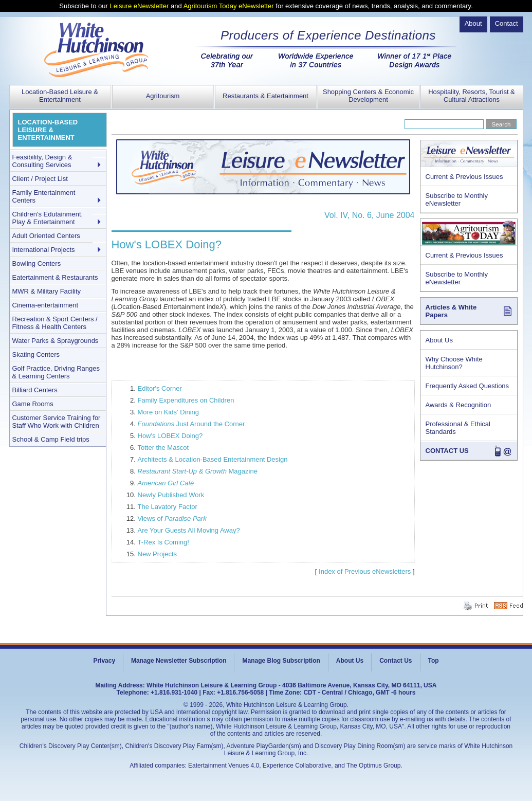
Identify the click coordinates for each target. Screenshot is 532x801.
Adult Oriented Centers (46, 236)
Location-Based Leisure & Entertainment (60, 96)
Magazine (198, 471)
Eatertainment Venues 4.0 (224, 766)
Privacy (104, 661)
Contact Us (396, 661)
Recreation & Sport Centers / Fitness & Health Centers (55, 323)
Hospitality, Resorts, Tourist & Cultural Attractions (472, 96)
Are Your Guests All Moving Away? (189, 530)
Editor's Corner (160, 388)
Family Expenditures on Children (186, 400)
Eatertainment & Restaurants (55, 277)
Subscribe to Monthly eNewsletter (457, 199)
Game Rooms (33, 404)
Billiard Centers (35, 390)
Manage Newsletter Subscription (179, 661)
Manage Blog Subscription (281, 661)
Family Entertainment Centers (44, 196)
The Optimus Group (373, 766)
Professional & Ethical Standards (458, 428)
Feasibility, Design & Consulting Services (42, 161)
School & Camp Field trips (51, 439)
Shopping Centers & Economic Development (368, 96)
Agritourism (163, 96)
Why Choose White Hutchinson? (454, 363)
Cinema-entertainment (45, 305)
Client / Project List (40, 179)
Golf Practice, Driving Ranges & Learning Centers (56, 372)
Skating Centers (36, 354)
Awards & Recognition (458, 405)
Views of (172, 518)
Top (434, 661)
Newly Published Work (171, 495)
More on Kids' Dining (169, 412)
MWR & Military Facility (47, 291)
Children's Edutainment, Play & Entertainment (48, 218)
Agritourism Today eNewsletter (229, 6)
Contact (507, 23)
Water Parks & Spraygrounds (56, 341)
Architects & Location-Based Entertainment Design (213, 459)
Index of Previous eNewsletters (365, 571)
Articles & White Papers (451, 311)
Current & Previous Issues (464, 177)
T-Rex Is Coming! (163, 542)
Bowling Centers (37, 263)
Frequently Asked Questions (467, 386)
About (473, 23)
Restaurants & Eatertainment (265, 96)
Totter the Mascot (163, 448)
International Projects (44, 250)
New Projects (158, 554)
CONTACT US (447, 451)
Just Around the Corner (191, 424)
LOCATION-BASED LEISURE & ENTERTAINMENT (48, 130)
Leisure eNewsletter (140, 6)
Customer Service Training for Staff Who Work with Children (57, 422)
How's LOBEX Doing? (170, 436)
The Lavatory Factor (168, 507)
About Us (439, 340)
